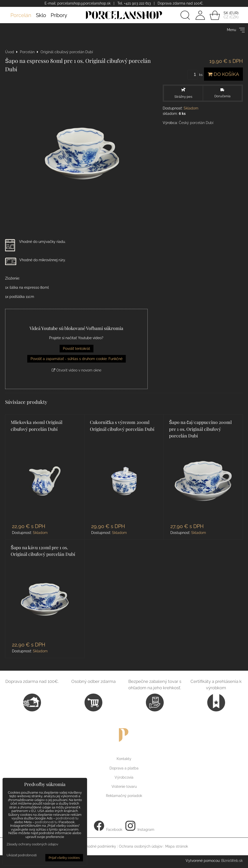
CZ (226, 17)
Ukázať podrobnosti (22, 855)
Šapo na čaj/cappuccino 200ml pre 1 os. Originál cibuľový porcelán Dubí (200, 429)
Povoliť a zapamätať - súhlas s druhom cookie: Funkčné (77, 359)
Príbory (59, 15)
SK (226, 13)
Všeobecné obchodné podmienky (88, 846)
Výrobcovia (124, 777)
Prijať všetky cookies (64, 858)
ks (196, 75)
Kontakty (124, 759)
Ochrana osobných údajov (141, 846)
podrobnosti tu (67, 818)
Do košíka (223, 74)
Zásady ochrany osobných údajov (32, 844)
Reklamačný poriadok (124, 796)
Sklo (41, 15)
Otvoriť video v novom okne (77, 370)
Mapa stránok (177, 846)
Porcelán (21, 15)
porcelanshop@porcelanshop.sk (84, 3)
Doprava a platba (124, 768)
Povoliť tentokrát (77, 349)
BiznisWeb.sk (232, 861)
